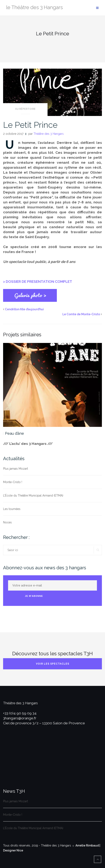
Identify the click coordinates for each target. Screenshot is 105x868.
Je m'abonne (34, 596)
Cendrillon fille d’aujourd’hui (24, 309)
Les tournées (12, 509)
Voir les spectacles (53, 664)
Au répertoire (25, 109)
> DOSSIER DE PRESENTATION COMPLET (38, 282)
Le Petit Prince (30, 125)
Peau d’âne (14, 433)
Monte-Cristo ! (13, 482)
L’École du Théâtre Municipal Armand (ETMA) (33, 495)
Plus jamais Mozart (16, 469)
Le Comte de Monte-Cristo (81, 314)
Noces (7, 522)
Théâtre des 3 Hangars (49, 134)
